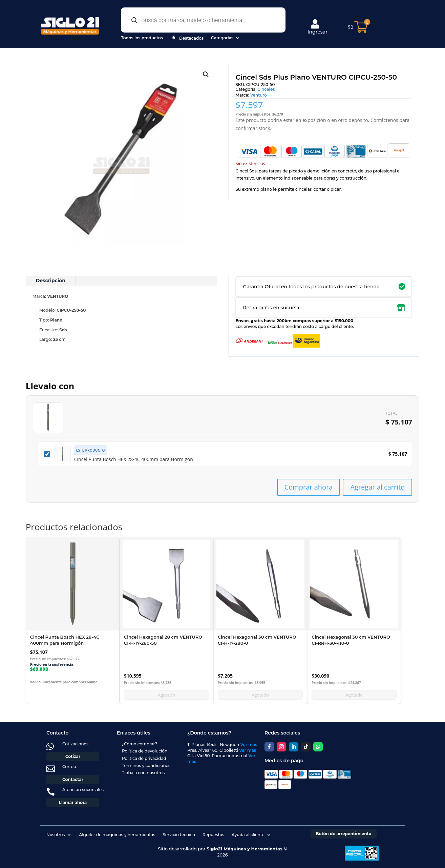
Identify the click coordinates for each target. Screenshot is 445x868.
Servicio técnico (179, 835)
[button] (206, 75)
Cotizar (73, 756)
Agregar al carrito (377, 487)
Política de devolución (145, 751)
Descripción (51, 281)
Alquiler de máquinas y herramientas (117, 835)
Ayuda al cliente (248, 835)
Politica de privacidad (144, 758)
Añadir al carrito (73, 695)
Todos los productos (142, 38)
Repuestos (213, 835)
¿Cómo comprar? (140, 744)
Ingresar (317, 27)
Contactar (73, 779)
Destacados (187, 39)
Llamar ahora (73, 802)
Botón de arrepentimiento (344, 834)
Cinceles (266, 89)
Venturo (259, 95)
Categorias (222, 38)
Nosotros (56, 835)
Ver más (249, 745)
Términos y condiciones (146, 766)
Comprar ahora (309, 487)
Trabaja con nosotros (143, 773)
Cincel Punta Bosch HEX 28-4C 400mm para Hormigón (134, 459)
